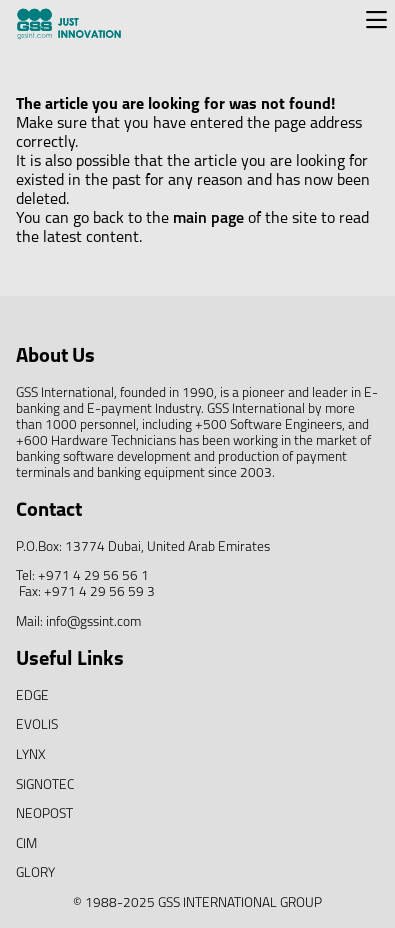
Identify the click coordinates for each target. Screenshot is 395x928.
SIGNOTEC (45, 785)
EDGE (32, 696)
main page (208, 219)
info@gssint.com (93, 622)
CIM (26, 844)
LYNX (31, 755)
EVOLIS (37, 725)
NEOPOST (44, 814)
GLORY (35, 873)
